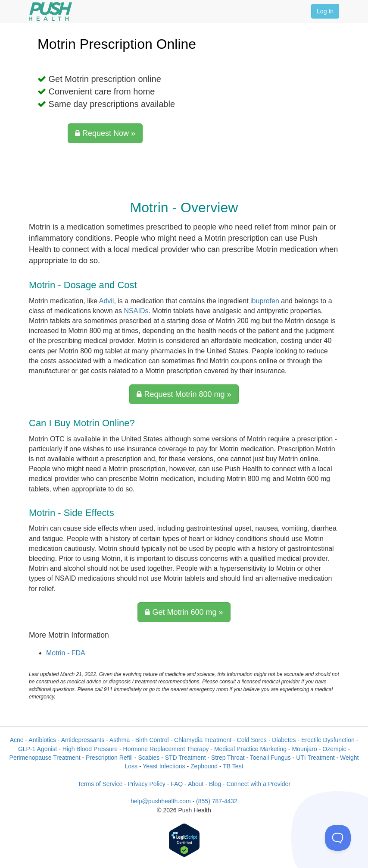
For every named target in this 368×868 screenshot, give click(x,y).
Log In (325, 11)
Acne (17, 740)
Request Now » (105, 133)
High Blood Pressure (90, 749)
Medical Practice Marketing (250, 749)
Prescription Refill (109, 758)
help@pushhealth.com (161, 801)
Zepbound (204, 766)
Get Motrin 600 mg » (184, 612)
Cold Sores (252, 740)
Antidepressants (83, 740)
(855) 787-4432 (217, 801)
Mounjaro (304, 749)
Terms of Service (100, 784)
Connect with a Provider (258, 784)
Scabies (149, 758)
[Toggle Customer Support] (338, 838)
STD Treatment (186, 758)
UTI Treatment (315, 758)
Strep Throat (228, 758)
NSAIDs (136, 311)
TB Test (233, 766)
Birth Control (152, 740)
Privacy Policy (147, 784)
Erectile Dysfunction (328, 740)
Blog (215, 784)
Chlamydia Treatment (203, 740)
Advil (107, 301)
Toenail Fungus (270, 758)
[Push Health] (50, 11)
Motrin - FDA (66, 653)
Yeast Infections (164, 766)
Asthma (120, 740)
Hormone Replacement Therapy (166, 749)
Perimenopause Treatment (45, 758)
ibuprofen (265, 301)
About (196, 784)
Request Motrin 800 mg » (184, 394)
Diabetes (284, 740)
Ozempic (334, 749)
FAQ (177, 784)
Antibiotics (42, 740)
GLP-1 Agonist (37, 749)
